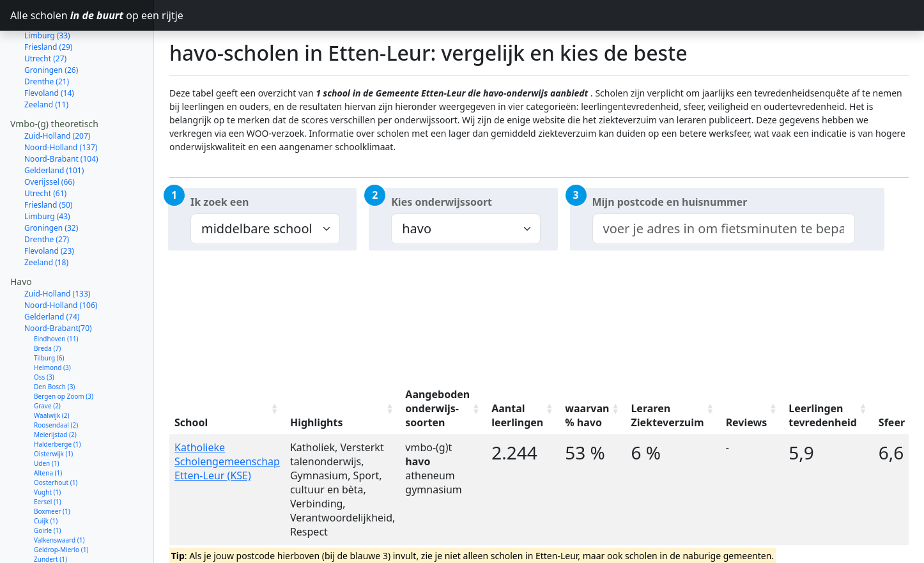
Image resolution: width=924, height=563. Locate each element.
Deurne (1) (50, 533)
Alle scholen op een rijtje (82, 15)
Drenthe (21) (47, 36)
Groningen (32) (51, 182)
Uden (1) (47, 418)
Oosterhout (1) (56, 437)
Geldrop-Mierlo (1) (61, 504)
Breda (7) (47, 303)
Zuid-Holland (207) (57, 90)
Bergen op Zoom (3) (64, 351)
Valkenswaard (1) (59, 495)
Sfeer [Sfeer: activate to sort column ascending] (892, 422)
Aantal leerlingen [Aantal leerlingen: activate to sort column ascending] (517, 415)
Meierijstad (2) (55, 389)
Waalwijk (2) (52, 370)
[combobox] (724, 229)
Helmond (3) (52, 322)
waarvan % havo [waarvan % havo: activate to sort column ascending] (587, 415)
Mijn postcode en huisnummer (670, 202)
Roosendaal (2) (56, 380)
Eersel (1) (48, 456)
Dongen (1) (50, 552)
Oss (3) (44, 332)
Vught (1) (47, 447)
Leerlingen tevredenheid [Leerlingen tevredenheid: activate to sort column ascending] (823, 415)
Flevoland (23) (49, 205)
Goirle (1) (48, 485)
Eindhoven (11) (56, 293)
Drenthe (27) (47, 194)
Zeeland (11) (46, 59)
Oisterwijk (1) (53, 408)
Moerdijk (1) (52, 543)
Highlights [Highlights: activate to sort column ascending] (317, 422)
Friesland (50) (48, 159)
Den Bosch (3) (54, 341)
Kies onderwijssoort (442, 202)
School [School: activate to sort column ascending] (191, 422)
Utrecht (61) (45, 148)
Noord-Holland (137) (61, 102)
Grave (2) (47, 360)
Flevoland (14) (49, 48)
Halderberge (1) (57, 399)
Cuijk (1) (46, 475)
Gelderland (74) (52, 271)
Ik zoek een (219, 202)
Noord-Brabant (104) (61, 113)
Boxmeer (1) (52, 466)
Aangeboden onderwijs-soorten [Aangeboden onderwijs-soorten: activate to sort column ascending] (437, 408)
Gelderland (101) (54, 125)
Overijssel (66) (50, 136)
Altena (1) (48, 428)
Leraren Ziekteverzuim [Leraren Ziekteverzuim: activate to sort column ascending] (667, 415)
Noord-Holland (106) (61, 260)
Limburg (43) (47, 171)
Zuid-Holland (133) (57, 248)
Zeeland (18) (46, 217)
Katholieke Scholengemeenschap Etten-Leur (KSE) (227, 461)
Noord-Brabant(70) (58, 283)
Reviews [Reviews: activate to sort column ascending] (747, 422)
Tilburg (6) (49, 312)
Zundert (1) (50, 514)
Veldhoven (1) (54, 523)
